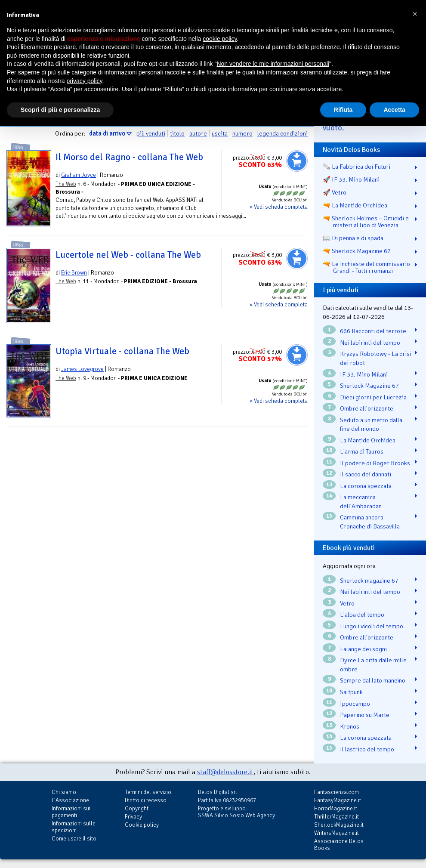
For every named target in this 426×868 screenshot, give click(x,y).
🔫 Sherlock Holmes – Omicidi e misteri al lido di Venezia (366, 222)
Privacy (133, 817)
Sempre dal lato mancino (373, 680)
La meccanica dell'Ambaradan (361, 502)
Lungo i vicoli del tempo (372, 626)
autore (198, 133)
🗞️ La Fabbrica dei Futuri (357, 167)
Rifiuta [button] (343, 110)
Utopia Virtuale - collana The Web (122, 351)
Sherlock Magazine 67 (369, 386)
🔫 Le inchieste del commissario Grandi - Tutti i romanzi (366, 267)
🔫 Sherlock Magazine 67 (357, 251)
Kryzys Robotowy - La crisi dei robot (376, 358)
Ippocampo (355, 704)
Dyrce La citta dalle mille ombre (373, 665)
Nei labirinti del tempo (370, 343)
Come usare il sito (74, 839)
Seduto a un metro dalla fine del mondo (371, 425)
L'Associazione (70, 800)
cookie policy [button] (220, 39)
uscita (220, 133)
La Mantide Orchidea (368, 440)
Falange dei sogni (363, 649)
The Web (66, 184)
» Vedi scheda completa (279, 207)
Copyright (137, 808)
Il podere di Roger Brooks (375, 463)
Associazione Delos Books (339, 845)
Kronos (350, 726)
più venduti (151, 133)
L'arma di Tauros (362, 451)
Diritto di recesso (146, 800)
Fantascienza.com (336, 792)
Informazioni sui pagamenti (71, 812)
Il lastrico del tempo (367, 749)
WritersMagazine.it (336, 833)
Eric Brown (74, 273)
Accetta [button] (394, 110)
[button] (415, 14)
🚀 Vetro (335, 192)
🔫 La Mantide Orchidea (355, 205)
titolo (177, 133)
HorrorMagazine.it (336, 808)
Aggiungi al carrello (297, 161)
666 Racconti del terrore (373, 331)
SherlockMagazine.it (339, 825)
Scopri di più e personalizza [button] (60, 110)
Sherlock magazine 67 (369, 581)
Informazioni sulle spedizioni (74, 827)
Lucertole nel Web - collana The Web (128, 255)
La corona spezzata (366, 486)
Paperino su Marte (365, 715)
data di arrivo (107, 133)
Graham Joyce (79, 175)
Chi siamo (64, 792)
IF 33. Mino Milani (364, 374)
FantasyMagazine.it (338, 800)
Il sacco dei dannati (366, 474)
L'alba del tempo (362, 615)
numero (242, 133)
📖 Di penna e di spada (353, 238)
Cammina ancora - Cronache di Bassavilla (370, 522)
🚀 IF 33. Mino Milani (351, 179)
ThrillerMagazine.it (336, 817)
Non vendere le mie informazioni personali (273, 64)
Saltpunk (351, 692)
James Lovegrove (82, 369)
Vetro (347, 603)
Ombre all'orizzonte (367, 408)
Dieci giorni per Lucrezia (373, 397)
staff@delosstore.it (225, 772)
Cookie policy (142, 825)
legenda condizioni (282, 133)
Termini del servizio (148, 792)
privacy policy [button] (85, 81)
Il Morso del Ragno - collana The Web (129, 157)
